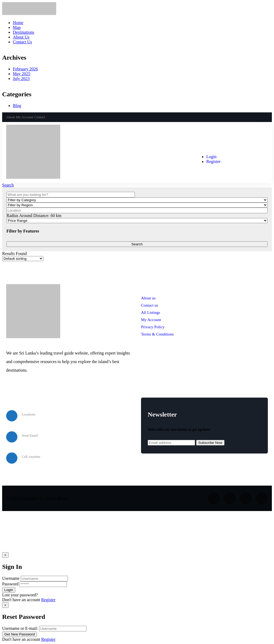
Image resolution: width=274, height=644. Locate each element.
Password (10, 584)
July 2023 (21, 79)
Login (211, 157)
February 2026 (25, 69)
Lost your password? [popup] (20, 595)
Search (8, 185)
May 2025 (22, 74)
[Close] (5, 555)
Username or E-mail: (20, 628)
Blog (17, 106)
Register (48, 600)
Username (11, 578)
